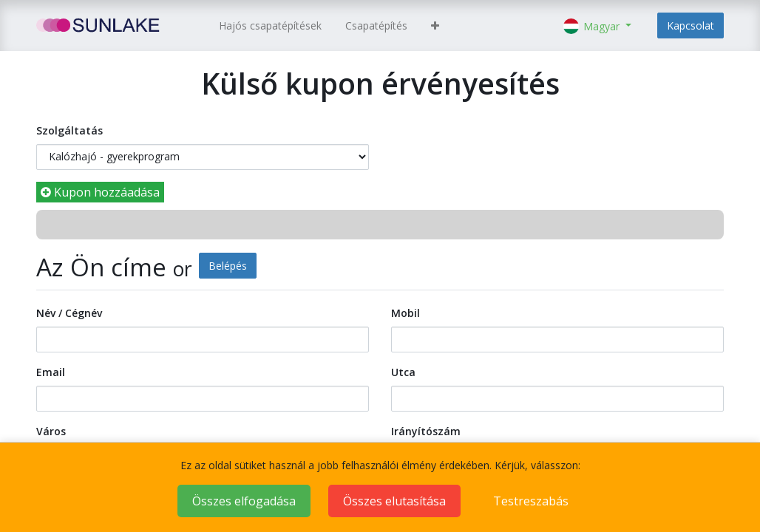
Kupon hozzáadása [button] (100, 192)
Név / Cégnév (69, 313)
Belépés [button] (228, 266)
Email (51, 372)
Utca (403, 372)
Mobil (406, 313)
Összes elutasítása (394, 501)
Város (51, 431)
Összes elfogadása (244, 501)
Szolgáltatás (69, 130)
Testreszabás (531, 501)
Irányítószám (426, 431)
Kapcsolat (691, 25)
